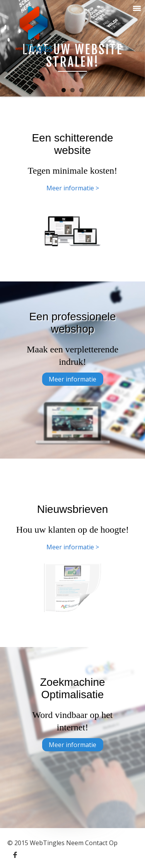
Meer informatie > (73, 188)
